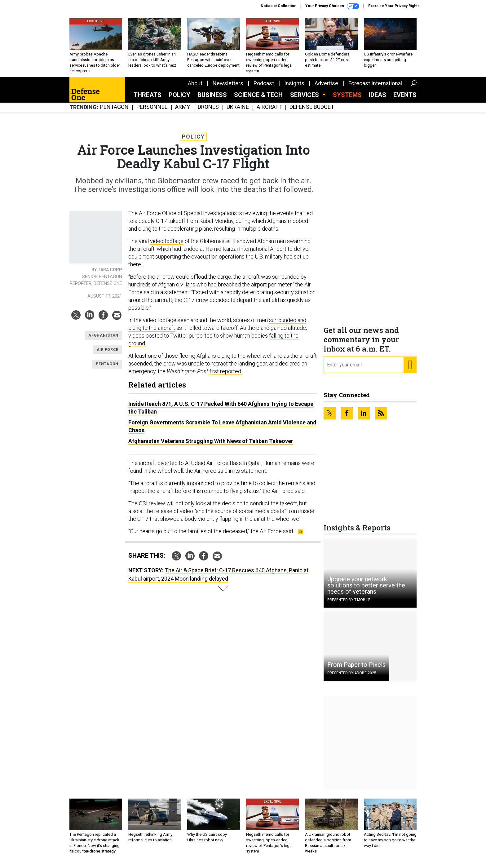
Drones (208, 112)
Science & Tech (258, 100)
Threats (148, 100)
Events (405, 100)
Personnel (152, 112)
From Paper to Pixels (356, 669)
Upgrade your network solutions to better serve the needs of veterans (366, 590)
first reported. (226, 376)
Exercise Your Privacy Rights (394, 6)
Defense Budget (312, 112)
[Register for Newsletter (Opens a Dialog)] (410, 370)
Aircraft (269, 112)
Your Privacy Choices (332, 6)
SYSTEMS (347, 100)
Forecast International (375, 88)
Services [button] (305, 100)
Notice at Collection (278, 6)
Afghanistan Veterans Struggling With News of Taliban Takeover (211, 446)
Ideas (378, 100)
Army (183, 112)
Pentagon (114, 112)
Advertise (326, 88)
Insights (294, 88)
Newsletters (228, 88)
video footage (167, 246)
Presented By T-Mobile (349, 604)
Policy (179, 100)
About (195, 88)
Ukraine (238, 112)
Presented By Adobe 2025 (352, 678)
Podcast (264, 88)
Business (212, 100)
